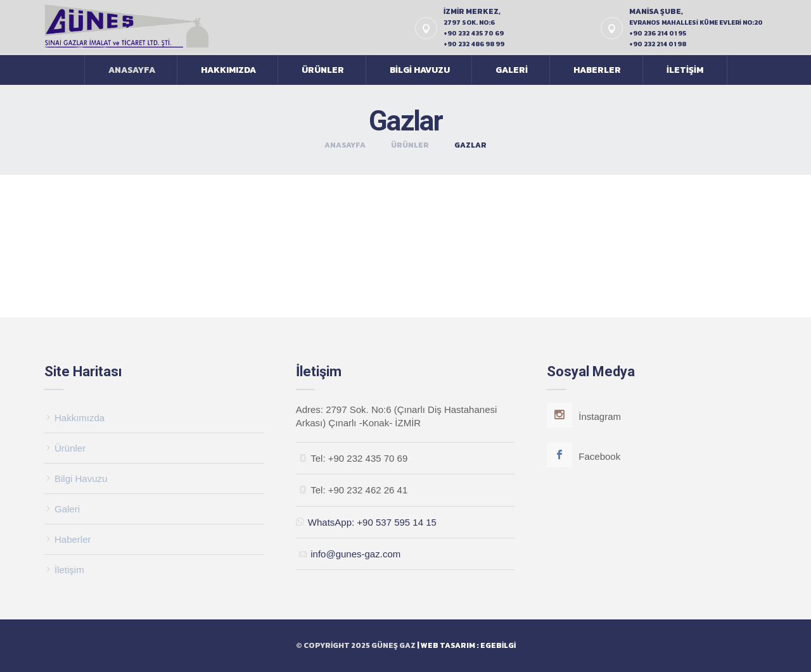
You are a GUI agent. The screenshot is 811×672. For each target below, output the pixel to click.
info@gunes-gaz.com (355, 554)
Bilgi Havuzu (420, 70)
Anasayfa (132, 70)
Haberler (597, 70)
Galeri (512, 70)
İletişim (685, 70)
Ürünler (323, 70)
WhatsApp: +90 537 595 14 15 (366, 522)
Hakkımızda (228, 70)
